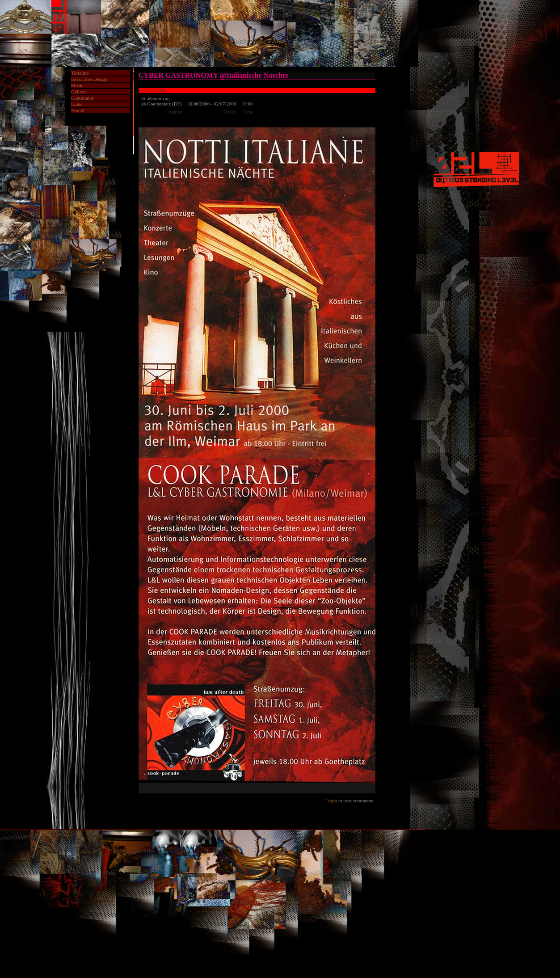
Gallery (78, 92)
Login (331, 801)
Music (77, 85)
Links (77, 104)
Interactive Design (89, 79)
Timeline (80, 73)
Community (83, 98)
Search (78, 110)
